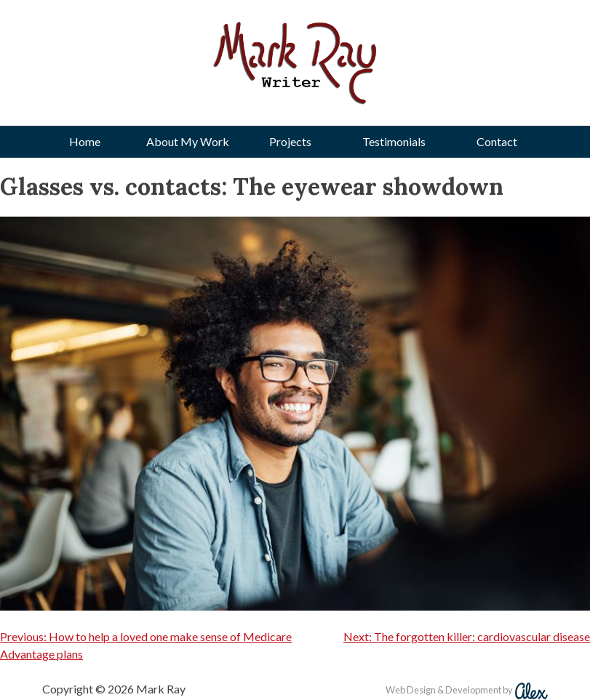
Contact (497, 141)
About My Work (188, 141)
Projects (290, 141)
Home (85, 141)
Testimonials (394, 141)
